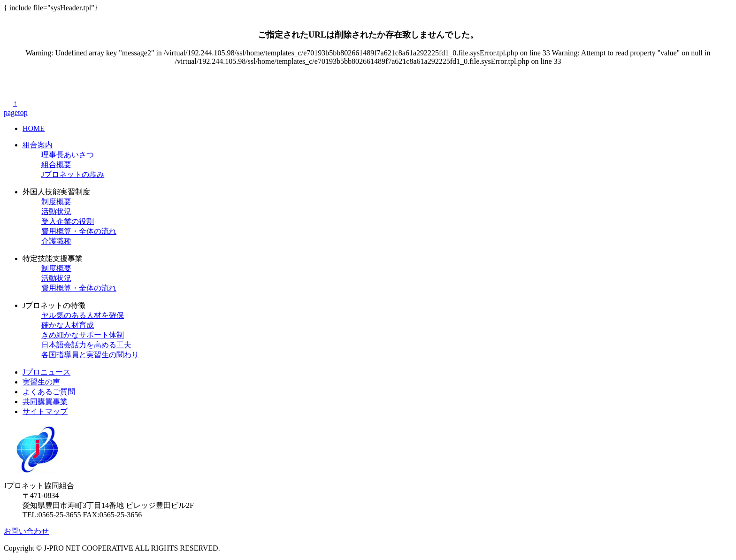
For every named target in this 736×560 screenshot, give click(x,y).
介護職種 (56, 241)
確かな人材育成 (68, 325)
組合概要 (56, 165)
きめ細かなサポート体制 (83, 335)
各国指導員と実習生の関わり (90, 355)
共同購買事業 (45, 402)
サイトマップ (45, 411)
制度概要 (56, 202)
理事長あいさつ (68, 155)
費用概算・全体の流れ (79, 231)
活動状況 (56, 211)
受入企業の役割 (68, 221)
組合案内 (38, 145)
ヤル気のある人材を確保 (83, 315)
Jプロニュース (46, 372)
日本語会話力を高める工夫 (86, 345)
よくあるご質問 (49, 392)
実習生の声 (41, 382)
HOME (34, 128)
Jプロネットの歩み (73, 174)
